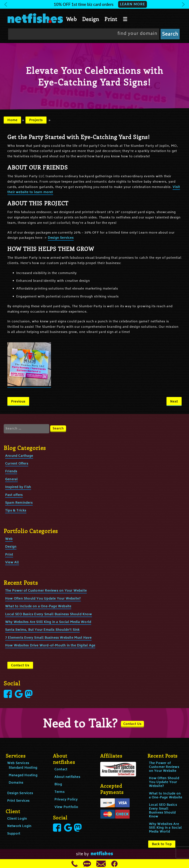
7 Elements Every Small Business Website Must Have (48, 638)
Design (91, 19)
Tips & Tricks (16, 511)
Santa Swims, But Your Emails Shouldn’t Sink (42, 630)
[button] (94, 4)
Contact (61, 770)
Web (71, 19)
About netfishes (67, 777)
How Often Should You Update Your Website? (43, 599)
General (11, 480)
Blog (58, 785)
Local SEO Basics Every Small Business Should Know (49, 614)
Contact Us (20, 666)
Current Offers (17, 464)
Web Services (18, 763)
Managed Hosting (23, 775)
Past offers (14, 495)
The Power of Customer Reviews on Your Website (46, 591)
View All (12, 563)
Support (14, 834)
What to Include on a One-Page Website (38, 607)
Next (174, 402)
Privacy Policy (66, 800)
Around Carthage (19, 456)
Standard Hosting (23, 768)
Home (12, 120)
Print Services (18, 801)
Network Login (19, 826)
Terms (60, 792)
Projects (36, 120)
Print (111, 19)
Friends (11, 472)
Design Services (61, 238)
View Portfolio (66, 807)
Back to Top (162, 844)
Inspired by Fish (18, 487)
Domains (16, 783)
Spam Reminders (19, 503)
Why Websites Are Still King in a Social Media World (48, 622)
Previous (18, 402)
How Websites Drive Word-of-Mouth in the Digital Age (50, 646)
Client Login (17, 819)
